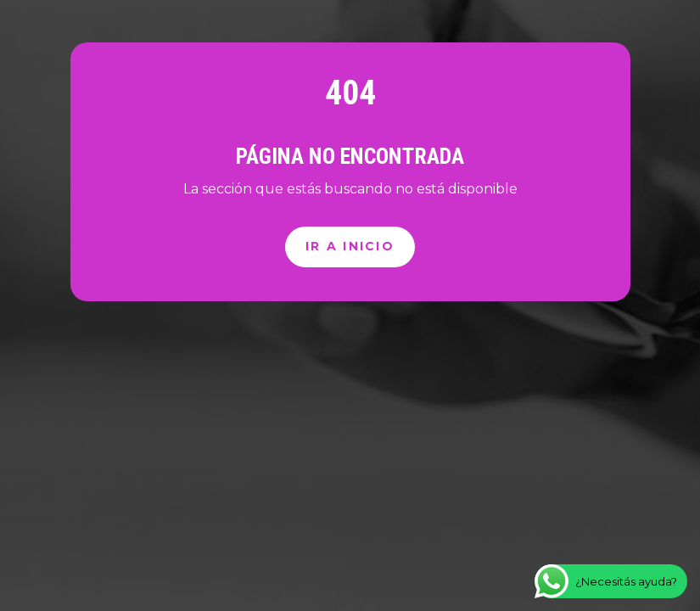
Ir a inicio (350, 246)
